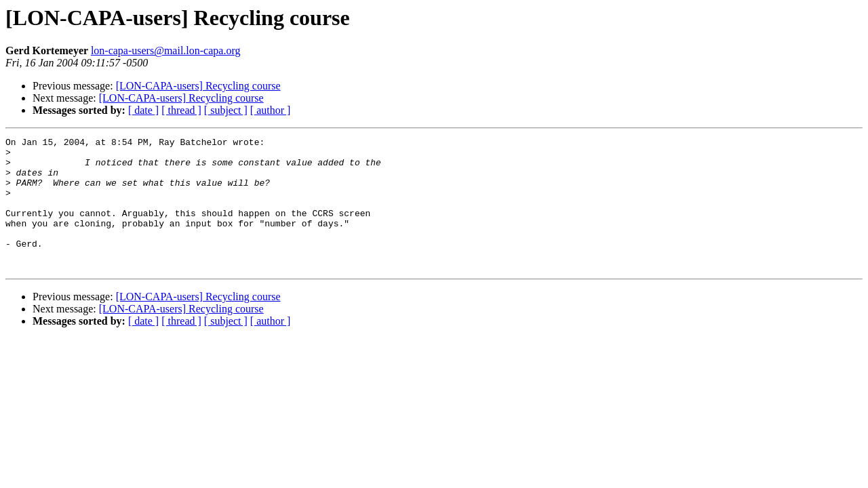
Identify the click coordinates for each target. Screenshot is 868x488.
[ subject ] (226, 110)
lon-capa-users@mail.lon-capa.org (166, 50)
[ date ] (143, 110)
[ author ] (271, 110)
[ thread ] (181, 110)
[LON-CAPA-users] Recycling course (198, 86)
